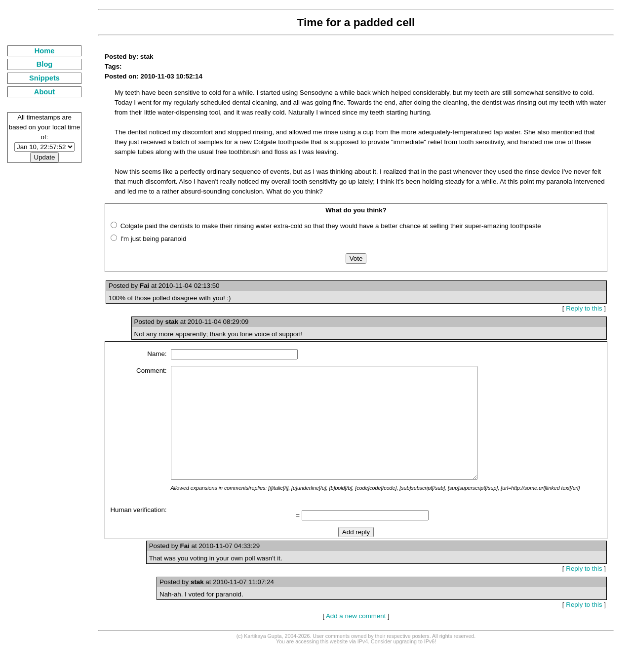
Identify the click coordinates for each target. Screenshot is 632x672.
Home (45, 51)
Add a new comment (356, 638)
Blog (45, 64)
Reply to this (584, 308)
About (44, 92)
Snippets (44, 78)
